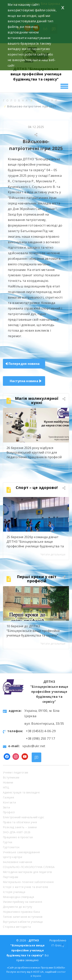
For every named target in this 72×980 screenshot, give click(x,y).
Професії (9, 812)
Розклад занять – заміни (20, 827)
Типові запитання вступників (23, 917)
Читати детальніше (53, 465)
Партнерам (11, 877)
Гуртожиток (11, 847)
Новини (47, 100)
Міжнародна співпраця (18, 897)
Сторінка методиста (17, 927)
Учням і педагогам (16, 772)
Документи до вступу (18, 907)
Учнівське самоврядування (21, 852)
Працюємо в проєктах (18, 837)
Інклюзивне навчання (18, 862)
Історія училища (14, 892)
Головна (16, 100)
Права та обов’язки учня (20, 822)
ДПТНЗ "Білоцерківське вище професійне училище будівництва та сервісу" (36, 74)
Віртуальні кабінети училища (23, 922)
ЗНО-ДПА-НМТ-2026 (17, 832)
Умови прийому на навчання (22, 902)
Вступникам (11, 777)
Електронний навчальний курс (24, 817)
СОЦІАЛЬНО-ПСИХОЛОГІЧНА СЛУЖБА (29, 867)
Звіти (6, 807)
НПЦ (6, 787)
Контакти (9, 802)
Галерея (9, 797)
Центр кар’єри (12, 857)
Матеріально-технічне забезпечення (28, 882)
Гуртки (7, 842)
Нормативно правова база (21, 912)
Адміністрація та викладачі (21, 792)
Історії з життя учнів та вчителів (25, 887)
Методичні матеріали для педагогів (27, 872)
